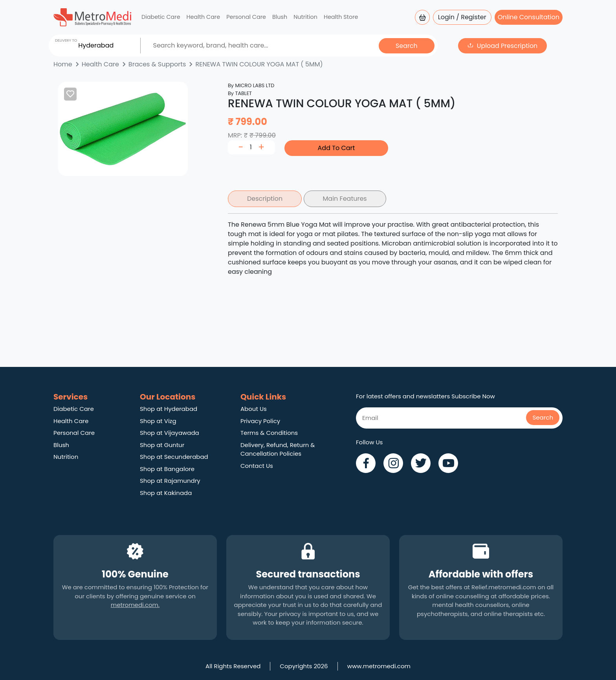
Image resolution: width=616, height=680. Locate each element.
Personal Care (246, 17)
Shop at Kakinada (166, 493)
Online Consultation (529, 17)
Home (63, 64)
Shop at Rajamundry (170, 481)
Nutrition (305, 17)
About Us (254, 409)
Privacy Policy (260, 421)
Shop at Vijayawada (170, 433)
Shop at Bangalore (167, 469)
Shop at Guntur (162, 445)
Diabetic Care (161, 17)
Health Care (203, 17)
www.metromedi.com (379, 666)
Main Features (345, 199)
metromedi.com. (135, 605)
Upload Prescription (507, 45)
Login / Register (462, 17)
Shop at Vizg (158, 421)
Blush (280, 17)
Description (265, 199)
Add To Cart (336, 148)
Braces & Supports (157, 64)
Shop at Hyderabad (169, 409)
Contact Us (257, 466)
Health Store (341, 17)
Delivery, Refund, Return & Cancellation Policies (278, 449)
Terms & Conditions (269, 433)
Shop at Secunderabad (174, 457)
